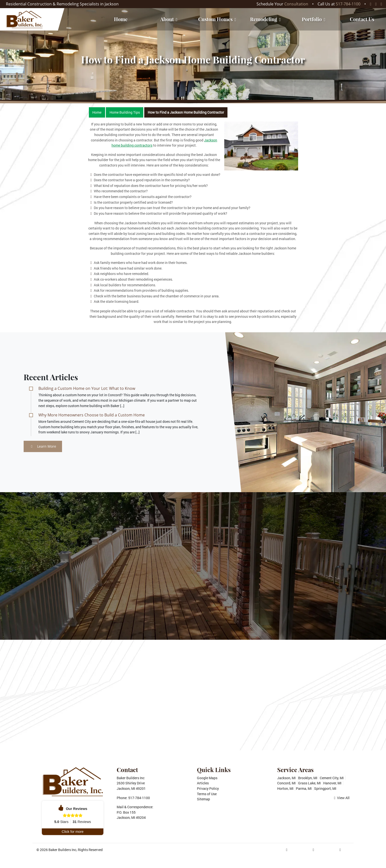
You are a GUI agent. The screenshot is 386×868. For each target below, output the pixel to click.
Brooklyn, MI (308, 778)
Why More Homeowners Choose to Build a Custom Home (92, 415)
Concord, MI (286, 783)
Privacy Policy (208, 788)
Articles (203, 783)
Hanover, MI (332, 783)
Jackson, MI (286, 778)
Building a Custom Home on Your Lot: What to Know (87, 388)
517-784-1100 (348, 4)
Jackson (211, 140)
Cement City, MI (332, 778)
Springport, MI (325, 788)
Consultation (296, 4)
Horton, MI (285, 788)
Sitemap (203, 799)
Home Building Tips (125, 112)
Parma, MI (304, 788)
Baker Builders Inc (62, 850)
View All (342, 798)
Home (97, 112)
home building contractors (132, 145)
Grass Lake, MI (309, 783)
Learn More (44, 446)
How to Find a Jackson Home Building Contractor (186, 112)
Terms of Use (207, 794)
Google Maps (207, 778)
